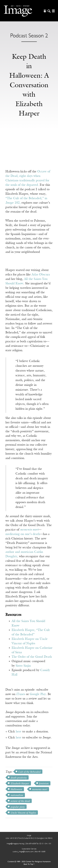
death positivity (19, 778)
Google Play (38, 694)
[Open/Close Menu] (53, 11)
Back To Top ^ (29, 864)
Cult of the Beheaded (29, 772)
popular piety (18, 807)
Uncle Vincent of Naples (23, 813)
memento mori (40, 789)
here (19, 732)
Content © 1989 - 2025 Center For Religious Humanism (29, 862)
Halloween (16, 789)
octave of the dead (20, 801)
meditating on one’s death (23, 534)
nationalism (17, 795)
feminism (44, 784)
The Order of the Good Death (32, 657)
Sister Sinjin (23, 666)
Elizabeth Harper (20, 784)
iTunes (21, 694)
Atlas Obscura (41, 275)
